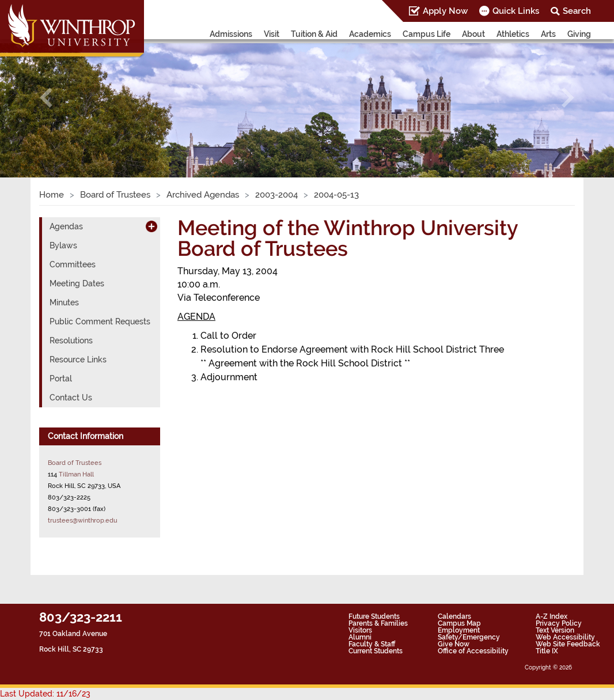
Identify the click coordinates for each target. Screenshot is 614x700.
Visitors (360, 630)
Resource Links (78, 360)
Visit (272, 34)
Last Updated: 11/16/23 (45, 694)
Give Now (454, 644)
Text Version (555, 630)
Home (52, 195)
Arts (548, 34)
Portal (61, 379)
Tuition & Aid (314, 34)
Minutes (64, 302)
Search (577, 11)
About (473, 34)
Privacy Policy (559, 623)
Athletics (513, 34)
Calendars (454, 616)
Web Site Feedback (568, 644)
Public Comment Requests (100, 321)
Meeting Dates (77, 283)
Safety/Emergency (469, 637)
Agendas (66, 226)
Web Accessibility (565, 637)
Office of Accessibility (473, 651)
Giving (579, 34)
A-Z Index (552, 616)
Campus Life (427, 34)
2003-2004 (276, 195)
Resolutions (71, 340)
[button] (46, 98)
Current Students (376, 651)
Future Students (374, 616)
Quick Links (516, 11)
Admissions (231, 34)
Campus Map (459, 623)
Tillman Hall (76, 474)
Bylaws (63, 245)
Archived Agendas (203, 195)
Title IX (547, 651)
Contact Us (71, 398)
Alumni (360, 637)
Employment (459, 630)
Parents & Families (378, 623)
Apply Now (445, 11)
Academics (370, 34)
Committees (73, 264)
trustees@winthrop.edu (83, 520)
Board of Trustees (115, 195)
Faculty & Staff (372, 644)
